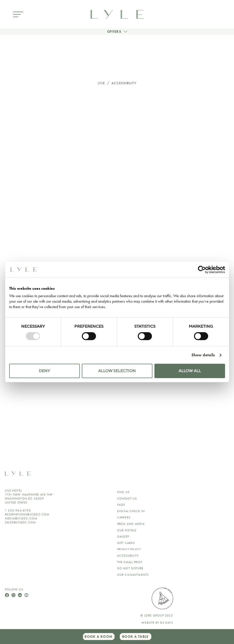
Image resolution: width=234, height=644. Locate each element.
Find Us (123, 492)
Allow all (190, 371)
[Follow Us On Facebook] (7, 594)
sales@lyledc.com (20, 522)
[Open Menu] (18, 15)
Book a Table (135, 637)
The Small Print (130, 562)
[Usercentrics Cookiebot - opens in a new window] (203, 270)
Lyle (101, 83)
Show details (203, 355)
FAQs (121, 505)
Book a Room (98, 637)
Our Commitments (133, 575)
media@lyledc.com (21, 518)
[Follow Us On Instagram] (14, 594)
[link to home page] (117, 14)
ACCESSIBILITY (128, 556)
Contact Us (127, 499)
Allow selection (117, 371)
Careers (124, 517)
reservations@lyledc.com (27, 514)
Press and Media (131, 524)
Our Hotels (127, 530)
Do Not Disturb (130, 568)
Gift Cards (126, 543)
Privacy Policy (129, 549)
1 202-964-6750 (18, 510)
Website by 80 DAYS (157, 623)
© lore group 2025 (157, 615)
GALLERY (123, 537)
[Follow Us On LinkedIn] (20, 594)
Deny (44, 371)
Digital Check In (131, 511)
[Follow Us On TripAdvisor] (26, 594)
